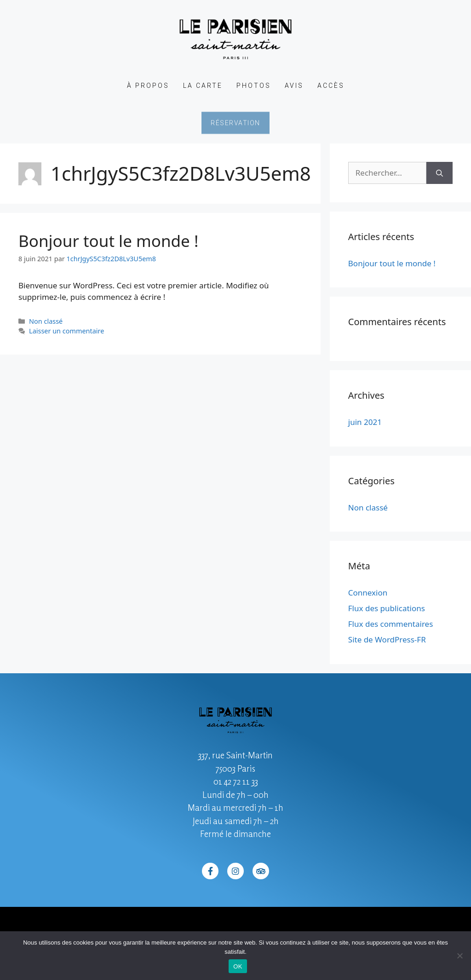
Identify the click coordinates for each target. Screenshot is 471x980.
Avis (294, 86)
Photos (254, 86)
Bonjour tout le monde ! (108, 241)
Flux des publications (387, 608)
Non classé (46, 321)
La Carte (203, 86)
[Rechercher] (439, 173)
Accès (331, 86)
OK (238, 966)
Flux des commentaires (391, 624)
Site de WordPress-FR (387, 639)
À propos (148, 86)
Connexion (368, 593)
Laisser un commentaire (66, 331)
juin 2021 (365, 422)
